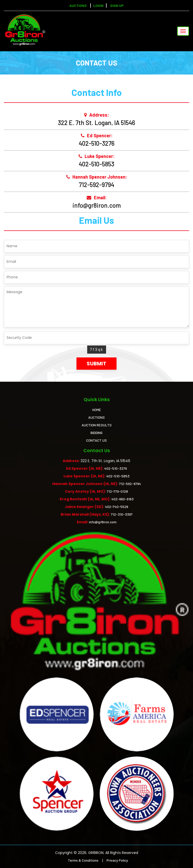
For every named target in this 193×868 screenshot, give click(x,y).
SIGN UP (117, 5)
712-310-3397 (122, 514)
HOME (97, 410)
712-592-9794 (96, 185)
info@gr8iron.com (97, 205)
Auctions (78, 5)
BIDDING (96, 433)
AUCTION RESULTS (97, 425)
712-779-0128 (117, 491)
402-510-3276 (97, 143)
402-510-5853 (96, 164)
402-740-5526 (117, 507)
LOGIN (98, 5)
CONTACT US (96, 440)
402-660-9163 (123, 499)
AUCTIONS (96, 417)
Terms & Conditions (83, 860)
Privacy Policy (117, 860)
